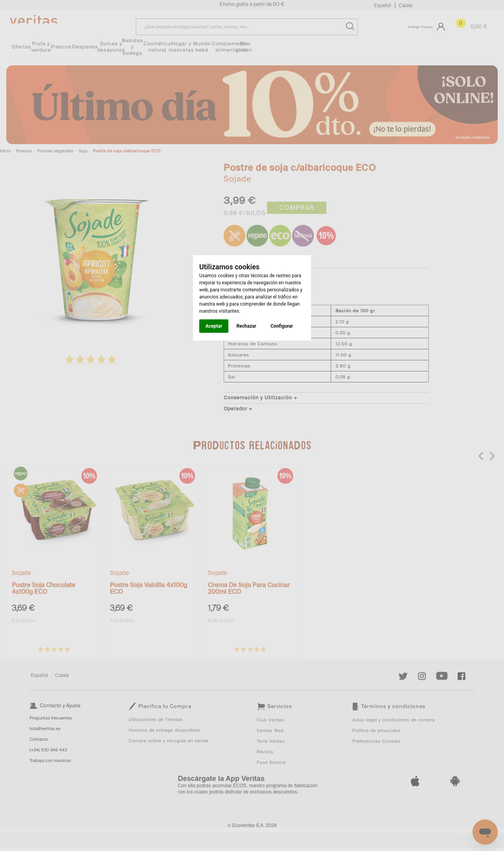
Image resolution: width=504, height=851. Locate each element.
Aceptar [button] (214, 326)
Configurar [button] (282, 326)
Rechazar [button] (246, 326)
